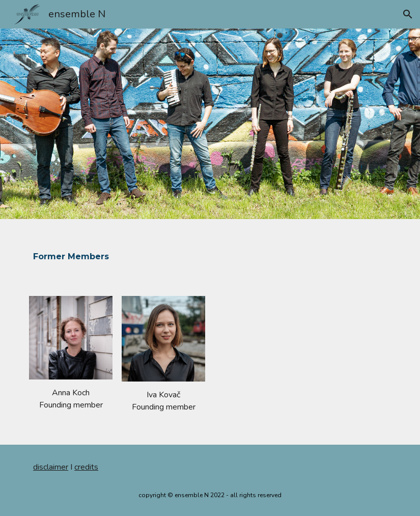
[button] (408, 14)
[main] (148, 251)
